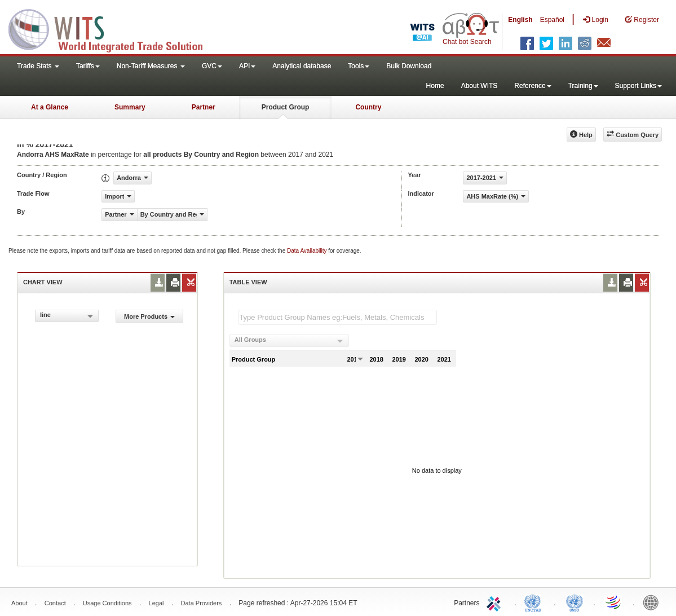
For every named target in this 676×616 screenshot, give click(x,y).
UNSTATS (575, 602)
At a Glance (50, 107)
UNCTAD (535, 602)
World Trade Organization (614, 602)
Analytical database (302, 66)
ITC (496, 602)
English (520, 20)
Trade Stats (38, 66)
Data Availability (308, 251)
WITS (113, 28)
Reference (533, 86)
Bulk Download (409, 66)
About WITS (480, 86)
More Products (149, 316)
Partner (204, 107)
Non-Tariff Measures (151, 66)
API (247, 66)
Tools (359, 66)
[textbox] (338, 317)
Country (368, 107)
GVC (212, 66)
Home (435, 86)
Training (583, 86)
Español (552, 20)
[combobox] (67, 316)
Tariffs (88, 66)
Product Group (286, 107)
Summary (130, 107)
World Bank (653, 602)
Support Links (639, 86)
